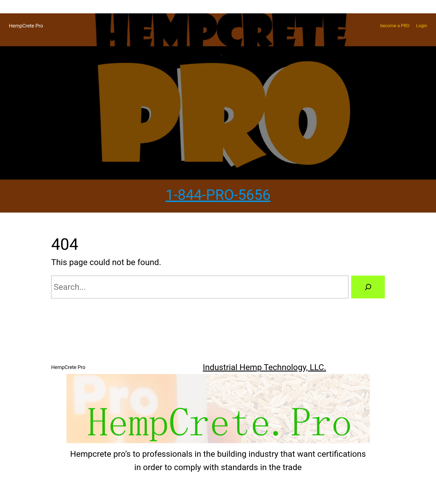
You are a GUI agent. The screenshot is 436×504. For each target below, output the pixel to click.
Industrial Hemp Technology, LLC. (264, 367)
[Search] (368, 287)
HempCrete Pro (26, 26)
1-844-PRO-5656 (218, 195)
